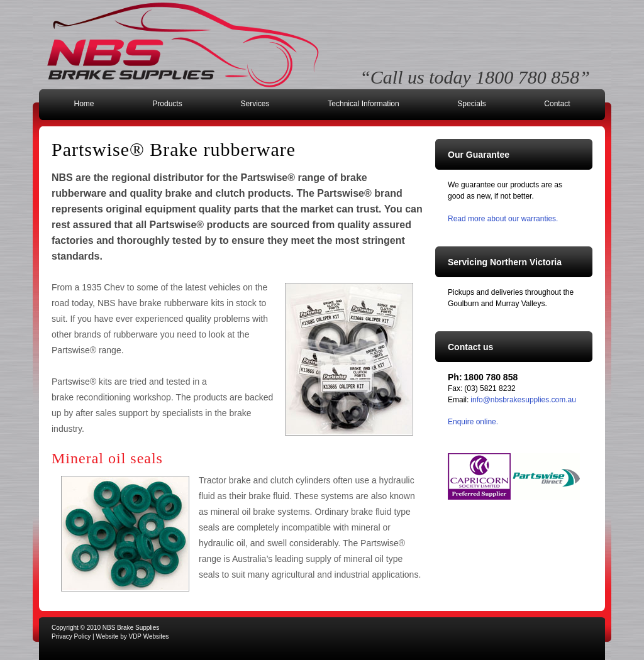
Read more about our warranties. (503, 219)
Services (255, 104)
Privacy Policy (71, 636)
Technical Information (363, 104)
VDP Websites (148, 636)
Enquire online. (473, 422)
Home (84, 104)
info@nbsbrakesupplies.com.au (523, 400)
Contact (557, 104)
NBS (183, 45)
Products (167, 104)
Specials (471, 104)
